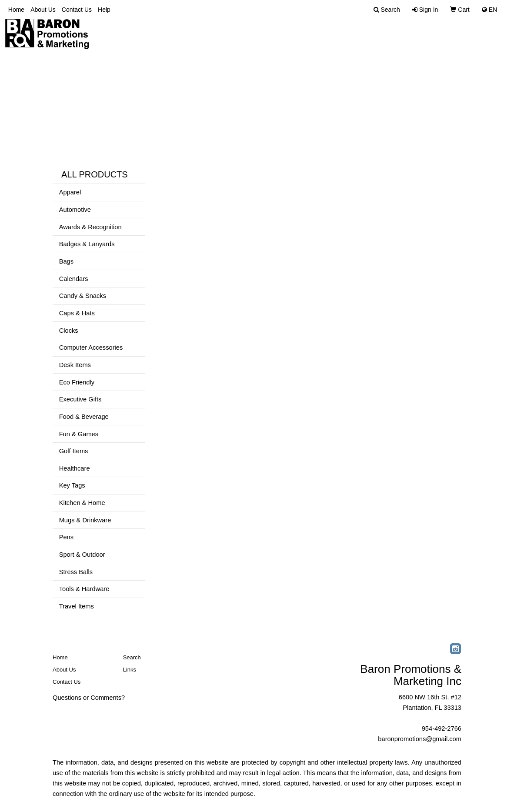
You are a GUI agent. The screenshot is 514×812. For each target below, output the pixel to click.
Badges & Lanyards (87, 244)
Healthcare (75, 468)
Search (132, 657)
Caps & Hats (77, 313)
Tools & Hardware (84, 589)
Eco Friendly (77, 382)
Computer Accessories (91, 348)
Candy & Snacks (83, 296)
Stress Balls (76, 572)
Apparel (70, 192)
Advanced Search (397, 35)
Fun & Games (79, 434)
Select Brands (473, 35)
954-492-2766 (442, 728)
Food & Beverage (84, 417)
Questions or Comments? (89, 698)
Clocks (69, 331)
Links (130, 670)
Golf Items (74, 451)
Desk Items (75, 365)
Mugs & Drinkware (85, 520)
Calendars (74, 279)
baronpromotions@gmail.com (420, 739)
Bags (66, 261)
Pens (66, 537)
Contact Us (77, 10)
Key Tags (72, 485)
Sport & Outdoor (82, 555)
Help (104, 10)
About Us (43, 10)
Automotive (75, 210)
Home (16, 10)
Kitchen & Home (82, 503)
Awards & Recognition (90, 227)
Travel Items (77, 606)
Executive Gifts (80, 399)
